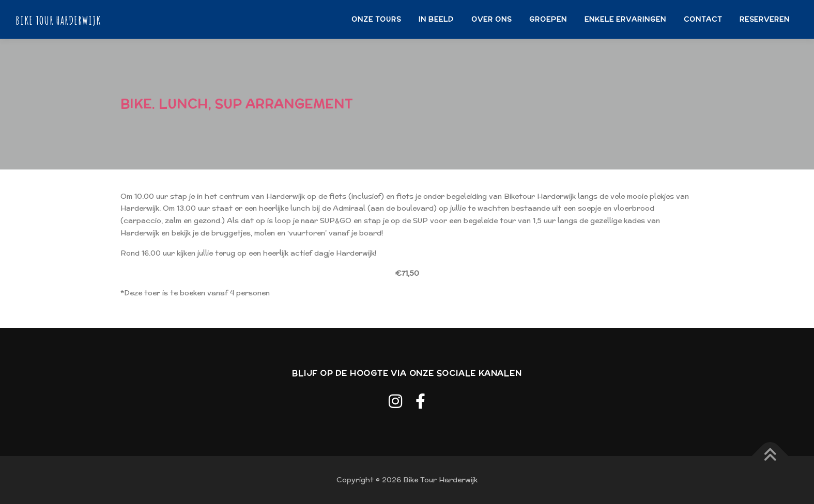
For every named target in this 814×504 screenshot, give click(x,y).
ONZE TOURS (376, 19)
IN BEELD (436, 19)
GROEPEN (548, 19)
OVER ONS (492, 19)
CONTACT (703, 19)
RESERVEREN (765, 19)
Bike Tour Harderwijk (58, 20)
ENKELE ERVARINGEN (625, 19)
